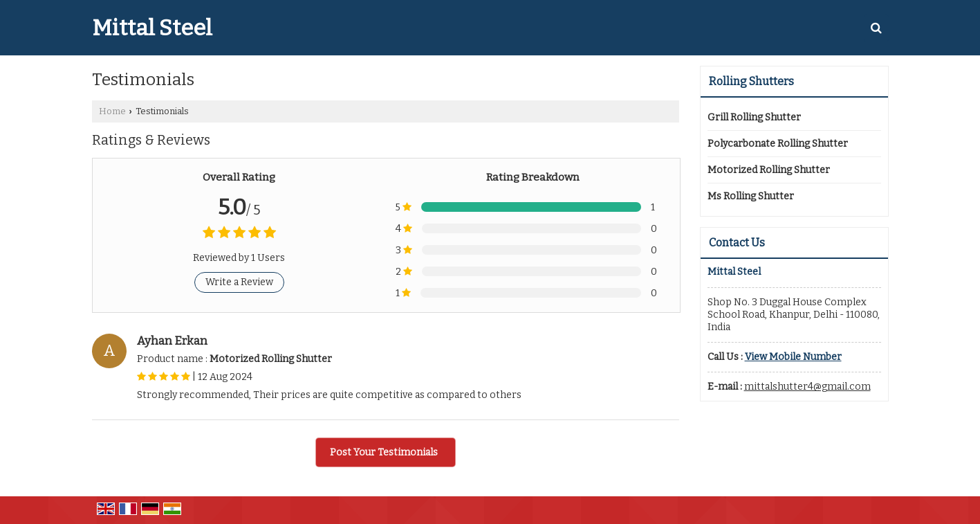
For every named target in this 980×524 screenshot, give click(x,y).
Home (112, 111)
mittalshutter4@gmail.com (807, 387)
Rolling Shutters (751, 81)
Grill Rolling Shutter (754, 117)
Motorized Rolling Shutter (769, 170)
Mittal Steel (152, 28)
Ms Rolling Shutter (751, 196)
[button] (793, 357)
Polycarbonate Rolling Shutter (778, 144)
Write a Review (239, 282)
